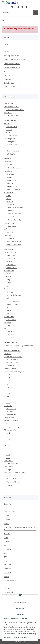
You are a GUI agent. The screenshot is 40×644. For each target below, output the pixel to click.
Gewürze (10, 292)
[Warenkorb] (26, 7)
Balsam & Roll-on (10, 369)
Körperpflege (9, 192)
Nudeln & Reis (9, 316)
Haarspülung (11, 180)
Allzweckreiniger (12, 136)
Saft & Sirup (11, 313)
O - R (8, 396)
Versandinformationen (12, 63)
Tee (5, 329)
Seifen (6, 229)
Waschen (7, 148)
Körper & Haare (12, 226)
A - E (8, 433)
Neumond (8, 588)
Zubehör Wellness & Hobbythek (15, 473)
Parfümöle (10, 366)
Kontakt (7, 48)
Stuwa (6, 553)
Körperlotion (11, 211)
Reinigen (7, 133)
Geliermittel (11, 261)
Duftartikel (8, 405)
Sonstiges (10, 485)
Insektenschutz (12, 205)
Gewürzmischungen (14, 295)
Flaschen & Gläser (13, 479)
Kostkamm (8, 565)
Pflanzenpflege (12, 126)
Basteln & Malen (12, 116)
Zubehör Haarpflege (14, 189)
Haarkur (9, 177)
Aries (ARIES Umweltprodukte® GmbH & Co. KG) (19, 528)
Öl (7, 307)
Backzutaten (11, 255)
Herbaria (7, 534)
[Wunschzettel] (22, 7)
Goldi (6, 537)
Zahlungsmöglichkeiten (12, 56)
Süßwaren (8, 323)
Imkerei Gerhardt (10, 580)
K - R (8, 439)
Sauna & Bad (9, 467)
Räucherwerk (9, 461)
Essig (8, 280)
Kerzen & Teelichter (11, 421)
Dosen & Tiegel (12, 476)
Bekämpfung (11, 142)
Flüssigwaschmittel (13, 151)
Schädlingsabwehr (11, 139)
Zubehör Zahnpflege (14, 244)
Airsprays (7, 353)
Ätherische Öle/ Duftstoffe (13, 356)
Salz (8, 298)
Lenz (6, 584)
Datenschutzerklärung (20, 638)
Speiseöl (9, 286)
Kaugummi (10, 326)
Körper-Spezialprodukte (15, 208)
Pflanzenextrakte (10, 430)
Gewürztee (10, 332)
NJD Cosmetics (9, 592)
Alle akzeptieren (20, 602)
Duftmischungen (12, 360)
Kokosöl (9, 283)
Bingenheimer (9, 561)
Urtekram (7, 508)
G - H (8, 384)
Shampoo (10, 183)
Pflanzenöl (8, 445)
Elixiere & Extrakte (13, 304)
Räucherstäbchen (13, 464)
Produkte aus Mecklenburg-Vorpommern (18, 346)
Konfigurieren (20, 608)
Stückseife (10, 232)
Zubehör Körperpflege (14, 220)
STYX (6, 557)
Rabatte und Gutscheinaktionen (15, 60)
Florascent (8, 573)
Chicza (6, 541)
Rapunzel (7, 569)
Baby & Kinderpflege (11, 106)
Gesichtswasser (12, 165)
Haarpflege (8, 171)
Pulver (9, 310)
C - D (8, 378)
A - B (8, 375)
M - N (8, 393)
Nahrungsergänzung (11, 301)
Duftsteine (10, 412)
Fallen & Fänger (12, 145)
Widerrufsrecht (9, 87)
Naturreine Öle (12, 363)
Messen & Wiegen (13, 482)
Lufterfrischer (11, 415)
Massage (7, 424)
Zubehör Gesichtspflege (15, 168)
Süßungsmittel (12, 267)
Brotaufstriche (9, 271)
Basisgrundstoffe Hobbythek (14, 372)
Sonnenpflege (11, 217)
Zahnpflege (8, 235)
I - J (8, 387)
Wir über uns (9, 52)
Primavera (8, 549)
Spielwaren (8, 113)
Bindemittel (11, 258)
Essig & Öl (8, 277)
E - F (8, 381)
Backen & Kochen (10, 252)
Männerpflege (9, 223)
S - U (8, 399)
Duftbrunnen (11, 408)
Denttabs (7, 520)
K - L (8, 390)
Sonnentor (8, 504)
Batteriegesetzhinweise (12, 83)
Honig (9, 274)
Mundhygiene (11, 238)
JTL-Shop (24, 641)
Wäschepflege (11, 154)
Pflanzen (7, 123)
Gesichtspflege (9, 162)
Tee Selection (11, 338)
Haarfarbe (10, 174)
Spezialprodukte (12, 186)
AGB (5, 71)
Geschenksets (9, 418)
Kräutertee (10, 335)
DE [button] (12, 7)
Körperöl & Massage (14, 214)
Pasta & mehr (11, 319)
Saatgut (9, 129)
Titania (6, 576)
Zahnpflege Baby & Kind (15, 109)
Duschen (10, 202)
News (6, 44)
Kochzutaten (11, 264)
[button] (18, 7)
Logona (7, 516)
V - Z (8, 402)
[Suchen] (18, 13)
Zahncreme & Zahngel (14, 241)
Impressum (7, 638)
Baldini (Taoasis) (10, 512)
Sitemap (7, 75)
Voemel (7, 545)
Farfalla (7, 523)
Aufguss (9, 470)
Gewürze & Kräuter (11, 289)
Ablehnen (20, 614)
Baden (9, 195)
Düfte (8, 198)
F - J (8, 436)
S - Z (8, 442)
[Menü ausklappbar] (3, 1)
